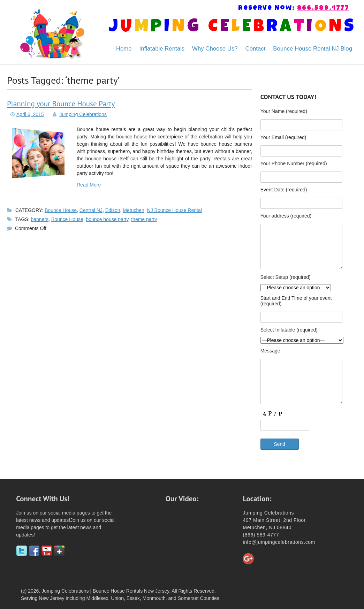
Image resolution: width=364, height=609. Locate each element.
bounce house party (107, 219)
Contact (256, 49)
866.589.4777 (323, 9)
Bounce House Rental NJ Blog (313, 49)
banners (40, 219)
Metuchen (133, 210)
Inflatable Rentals (162, 49)
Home (124, 49)
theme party (144, 219)
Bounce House (61, 210)
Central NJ (91, 210)
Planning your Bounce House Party (61, 104)
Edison (113, 210)
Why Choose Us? (215, 49)
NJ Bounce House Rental (175, 210)
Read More (89, 185)
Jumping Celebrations (83, 114)
